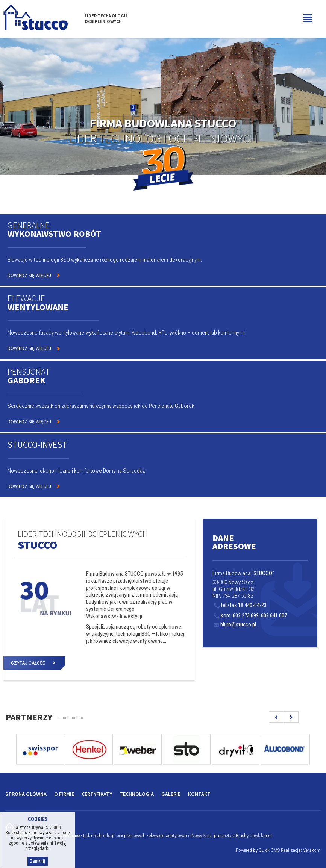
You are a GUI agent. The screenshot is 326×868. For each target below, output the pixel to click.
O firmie (64, 794)
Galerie (171, 794)
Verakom (312, 850)
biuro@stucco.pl (235, 624)
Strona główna (26, 794)
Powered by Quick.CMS (258, 850)
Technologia (137, 794)
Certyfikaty (97, 794)
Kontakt (199, 794)
